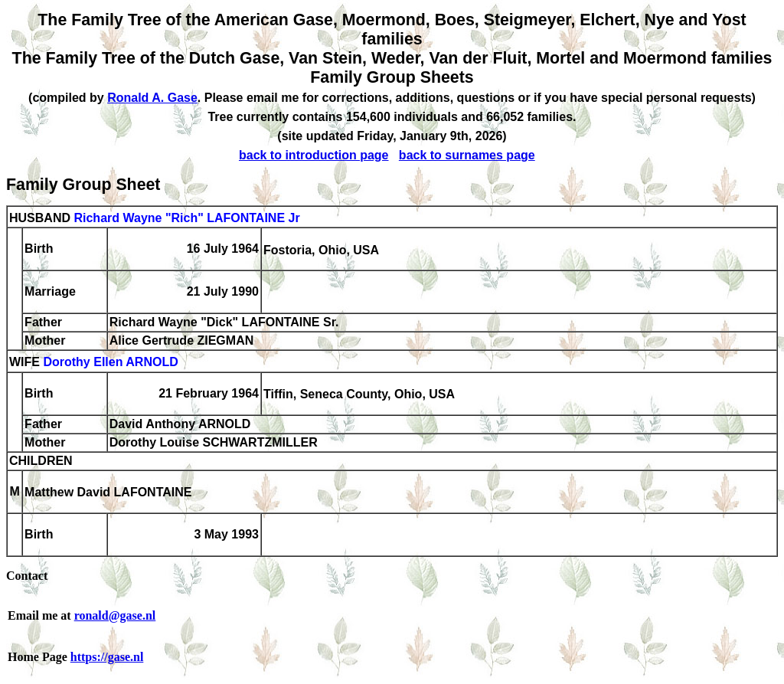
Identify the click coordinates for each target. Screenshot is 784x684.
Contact (27, 576)
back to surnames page (467, 155)
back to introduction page (314, 155)
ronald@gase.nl (115, 615)
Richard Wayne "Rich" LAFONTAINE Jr (186, 218)
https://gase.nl (107, 657)
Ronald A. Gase (152, 98)
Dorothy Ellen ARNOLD (110, 363)
